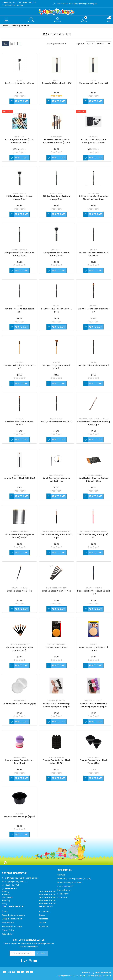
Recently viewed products (14, 915)
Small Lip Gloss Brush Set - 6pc (57, 591)
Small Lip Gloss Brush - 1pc (19, 591)
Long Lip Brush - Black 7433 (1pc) (19, 478)
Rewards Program (65, 886)
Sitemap (61, 875)
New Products (8, 923)
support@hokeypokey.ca (16, 882)
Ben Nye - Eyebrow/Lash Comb (20, 83)
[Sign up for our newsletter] (22, 953)
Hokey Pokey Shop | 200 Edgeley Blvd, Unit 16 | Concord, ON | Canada (19, 4)
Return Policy (8, 934)
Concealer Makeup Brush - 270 (57, 83)
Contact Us (63, 898)
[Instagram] (30, 961)
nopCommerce (103, 973)
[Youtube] (35, 961)
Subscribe (41, 953)
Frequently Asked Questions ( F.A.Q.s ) (74, 879)
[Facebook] (21, 961)
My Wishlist (44, 926)
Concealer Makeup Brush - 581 (93, 83)
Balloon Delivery (64, 890)
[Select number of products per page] (90, 44)
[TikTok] (26, 961)
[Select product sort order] (103, 44)
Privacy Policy (8, 930)
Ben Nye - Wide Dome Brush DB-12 (57, 422)
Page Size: (80, 44)
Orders (42, 915)
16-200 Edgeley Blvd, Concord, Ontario (22, 878)
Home (5, 26)
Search (5, 911)
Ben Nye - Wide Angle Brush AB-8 (93, 365)
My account (44, 911)
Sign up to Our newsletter (29, 940)
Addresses (43, 919)
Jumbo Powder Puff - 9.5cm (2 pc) (20, 704)
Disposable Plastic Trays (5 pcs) (20, 817)
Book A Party (63, 894)
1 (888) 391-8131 (12, 885)
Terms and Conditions (12, 926)
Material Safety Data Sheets (70, 882)
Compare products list (12, 919)
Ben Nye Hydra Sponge (56, 647)
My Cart (42, 923)
